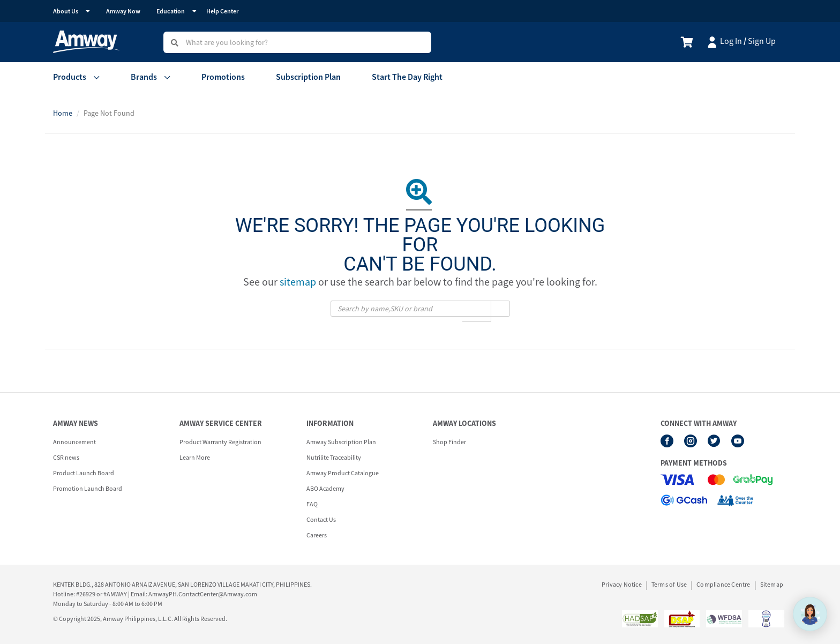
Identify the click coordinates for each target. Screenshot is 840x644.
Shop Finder (449, 442)
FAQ (312, 504)
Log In (731, 41)
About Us (66, 11)
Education (171, 11)
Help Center (222, 11)
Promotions (223, 77)
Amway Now (123, 11)
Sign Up (762, 41)
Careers (317, 535)
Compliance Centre (723, 585)
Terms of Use (669, 585)
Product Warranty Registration (220, 442)
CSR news (66, 457)
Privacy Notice (622, 585)
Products (70, 77)
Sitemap (772, 585)
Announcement (74, 442)
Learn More (195, 457)
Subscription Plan (308, 77)
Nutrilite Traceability (334, 457)
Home (63, 113)
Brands (144, 77)
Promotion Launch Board (88, 488)
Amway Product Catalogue (343, 473)
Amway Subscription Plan (341, 442)
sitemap (298, 282)
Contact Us (321, 519)
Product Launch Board (84, 473)
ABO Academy (325, 488)
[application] (810, 614)
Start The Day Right (407, 77)
